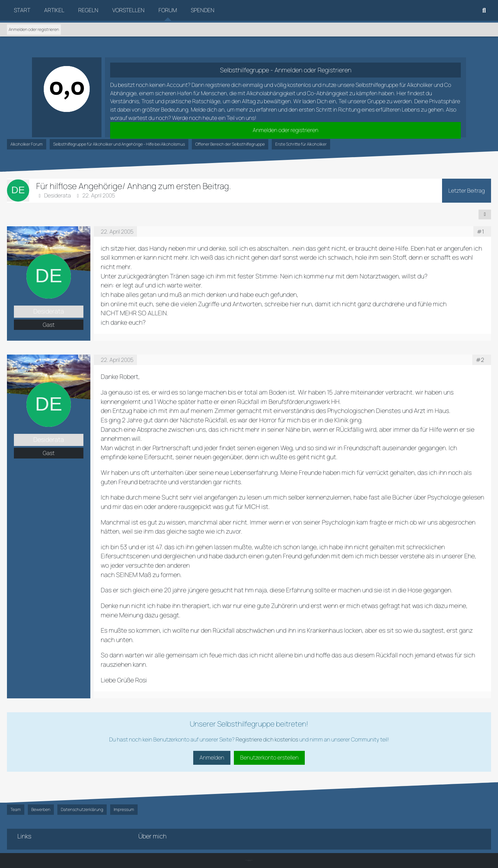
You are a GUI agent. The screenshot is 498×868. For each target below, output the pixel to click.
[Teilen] (485, 214)
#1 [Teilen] (480, 232)
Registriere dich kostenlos (267, 739)
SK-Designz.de (249, 861)
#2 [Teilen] (480, 360)
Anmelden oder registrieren (34, 29)
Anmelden (212, 757)
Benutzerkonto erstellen (269, 757)
